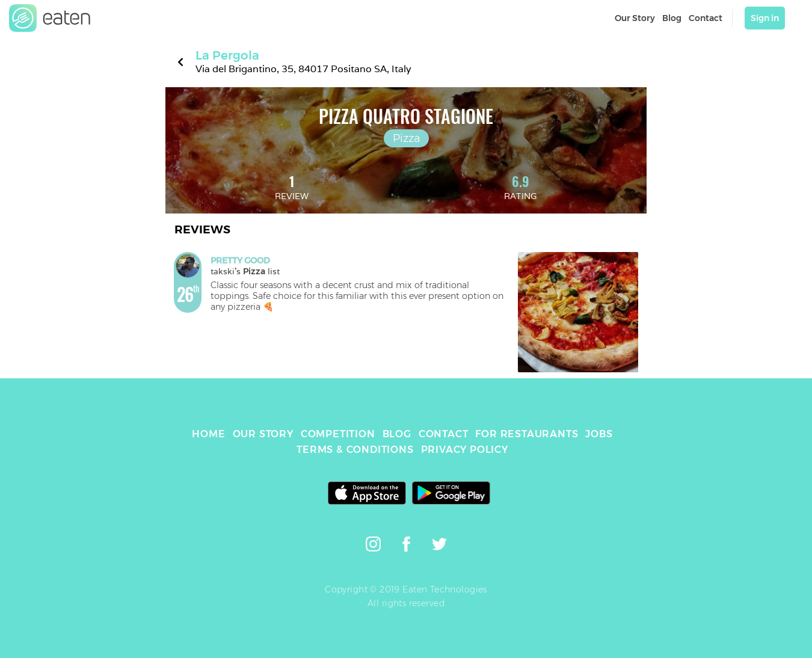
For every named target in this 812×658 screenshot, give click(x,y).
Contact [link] (706, 18)
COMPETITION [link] (338, 434)
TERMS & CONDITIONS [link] (355, 450)
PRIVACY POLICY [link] (465, 450)
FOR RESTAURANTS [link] (527, 434)
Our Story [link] (635, 18)
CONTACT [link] (444, 434)
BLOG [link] (397, 434)
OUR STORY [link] (263, 434)
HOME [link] (208, 434)
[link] (50, 18)
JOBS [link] (599, 434)
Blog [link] (672, 18)
